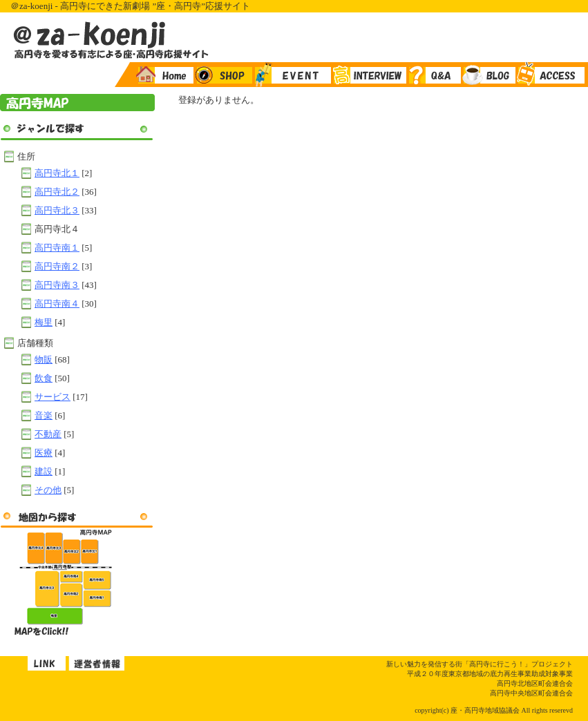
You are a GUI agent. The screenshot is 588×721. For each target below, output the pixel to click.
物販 (44, 359)
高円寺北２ (57, 192)
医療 (44, 453)
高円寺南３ (57, 285)
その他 (48, 490)
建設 (44, 471)
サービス (53, 397)
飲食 (44, 378)
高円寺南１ (57, 248)
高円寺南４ (57, 304)
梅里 (44, 322)
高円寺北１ (57, 173)
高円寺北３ (57, 210)
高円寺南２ (57, 266)
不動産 (48, 434)
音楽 (44, 415)
